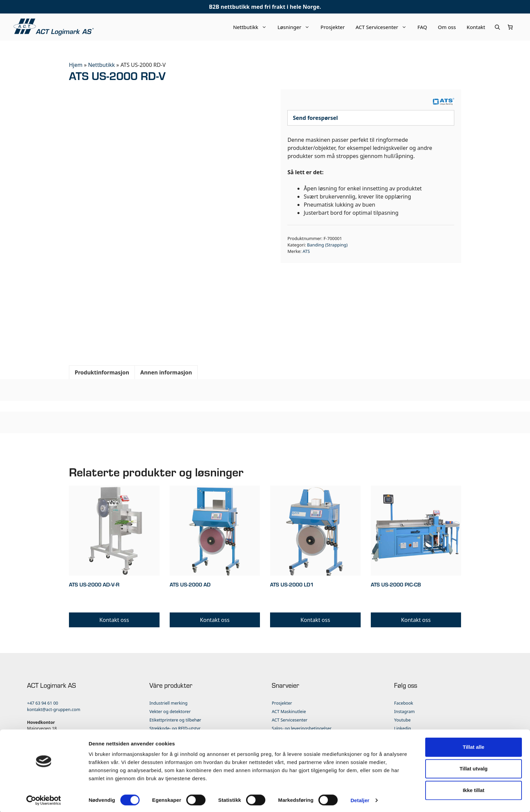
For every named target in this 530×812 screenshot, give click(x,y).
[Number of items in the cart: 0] (510, 27)
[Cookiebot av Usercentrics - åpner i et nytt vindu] (44, 799)
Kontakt (476, 27)
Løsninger (296, 27)
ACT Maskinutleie (289, 712)
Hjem (76, 65)
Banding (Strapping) (327, 245)
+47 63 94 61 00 (43, 703)
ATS (306, 251)
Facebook (404, 703)
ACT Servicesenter (384, 27)
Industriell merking (168, 703)
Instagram (404, 712)
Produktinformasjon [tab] (102, 372)
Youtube (402, 720)
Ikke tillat (474, 789)
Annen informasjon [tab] (166, 372)
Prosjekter (333, 27)
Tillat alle (474, 745)
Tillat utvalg (473, 767)
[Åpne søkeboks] (497, 27)
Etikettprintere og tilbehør (175, 720)
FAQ (422, 27)
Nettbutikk (252, 27)
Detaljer (360, 799)
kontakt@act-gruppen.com (54, 710)
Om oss (447, 27)
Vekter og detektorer (170, 712)
